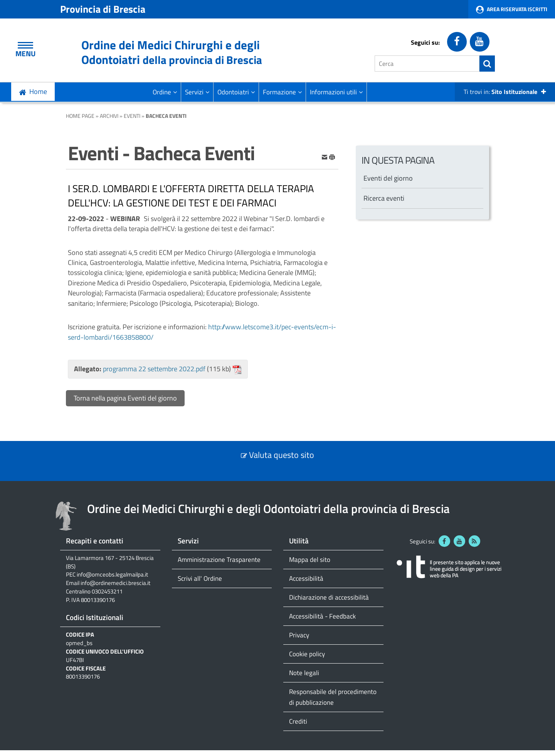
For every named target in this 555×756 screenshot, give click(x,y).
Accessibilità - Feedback (322, 616)
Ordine (165, 92)
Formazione (282, 92)
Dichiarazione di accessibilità (329, 597)
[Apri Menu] (25, 45)
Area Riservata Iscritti (517, 9)
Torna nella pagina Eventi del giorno (125, 398)
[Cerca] (427, 64)
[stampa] (332, 157)
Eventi (132, 116)
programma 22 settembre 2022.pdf (154, 369)
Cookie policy (307, 654)
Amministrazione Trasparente (219, 559)
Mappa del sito (310, 559)
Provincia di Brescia (103, 9)
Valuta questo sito (282, 455)
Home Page (80, 116)
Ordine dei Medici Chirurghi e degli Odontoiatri (172, 52)
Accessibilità (306, 578)
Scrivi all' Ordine (200, 578)
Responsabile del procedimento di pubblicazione (333, 697)
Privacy (299, 635)
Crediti (298, 721)
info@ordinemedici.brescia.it (115, 583)
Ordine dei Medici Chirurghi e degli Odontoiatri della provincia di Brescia (268, 509)
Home (38, 91)
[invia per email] (325, 157)
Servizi (197, 92)
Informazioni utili (336, 92)
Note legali (304, 673)
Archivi (109, 116)
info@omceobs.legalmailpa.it (112, 575)
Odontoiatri (236, 92)
